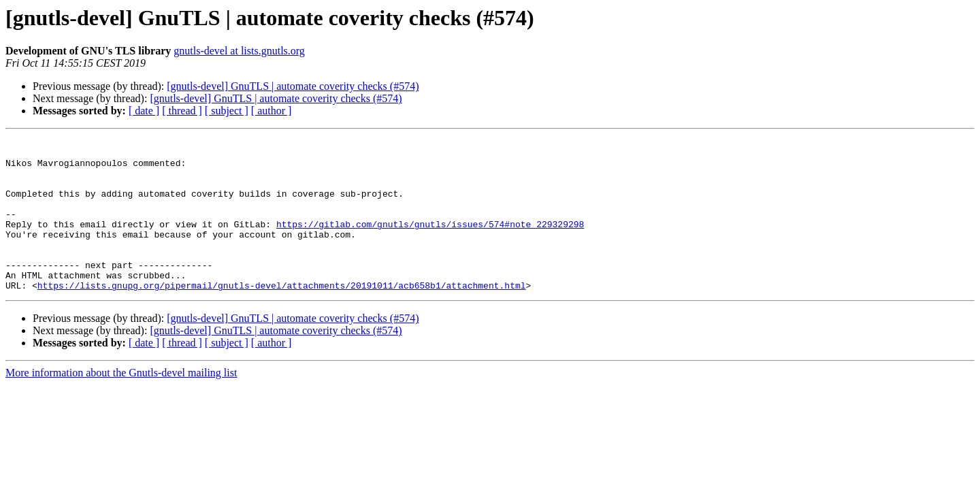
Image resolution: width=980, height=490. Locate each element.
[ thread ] (182, 111)
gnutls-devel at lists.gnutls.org (239, 51)
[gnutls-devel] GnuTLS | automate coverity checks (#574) (293, 86)
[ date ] (144, 111)
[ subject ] (227, 111)
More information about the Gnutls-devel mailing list (121, 403)
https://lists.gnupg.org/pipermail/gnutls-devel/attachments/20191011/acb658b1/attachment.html (282, 316)
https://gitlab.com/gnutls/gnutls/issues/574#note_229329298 (430, 242)
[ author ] (272, 111)
